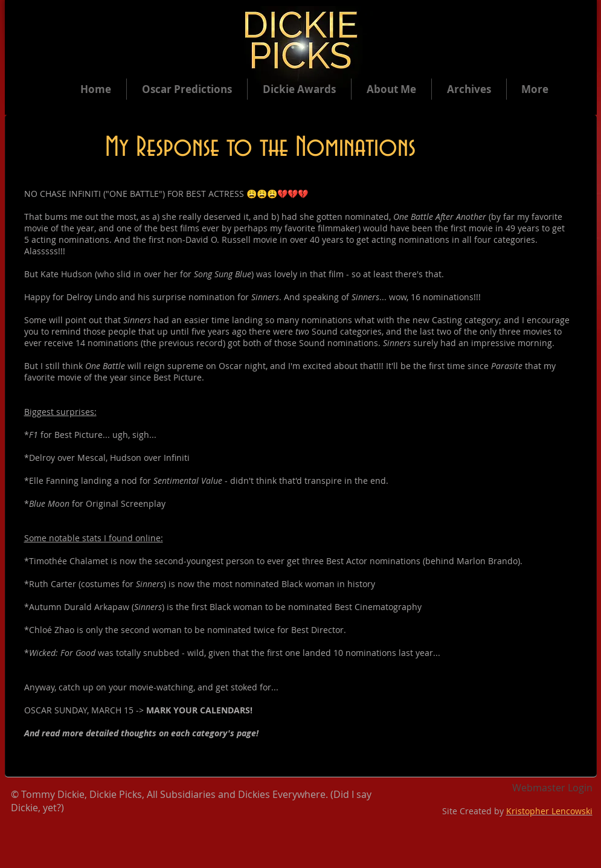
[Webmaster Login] (552, 788)
